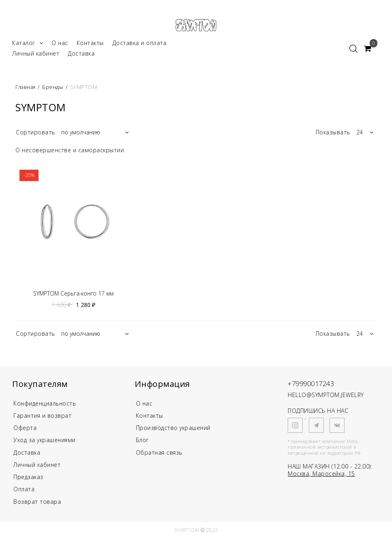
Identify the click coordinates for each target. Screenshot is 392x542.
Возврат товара (37, 505)
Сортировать (36, 133)
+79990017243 (313, 385)
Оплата (24, 493)
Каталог (28, 44)
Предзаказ (28, 480)
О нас (60, 44)
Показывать (333, 133)
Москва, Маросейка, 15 (321, 475)
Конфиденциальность (45, 405)
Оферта (25, 430)
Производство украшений (173, 430)
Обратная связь (159, 455)
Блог (142, 443)
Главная (27, 88)
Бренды (54, 88)
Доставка (81, 55)
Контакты (90, 44)
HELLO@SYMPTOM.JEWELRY (326, 397)
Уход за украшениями (44, 443)
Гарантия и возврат (42, 418)
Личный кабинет (36, 55)
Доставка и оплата (140, 44)
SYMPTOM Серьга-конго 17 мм (73, 295)
